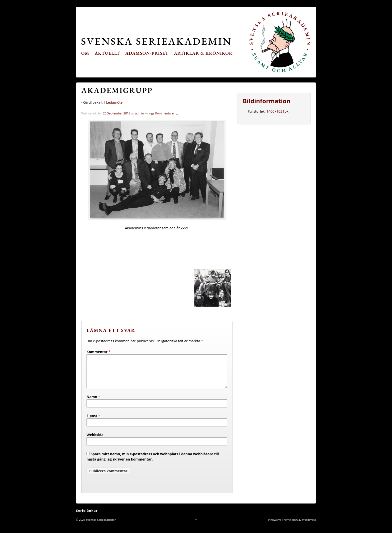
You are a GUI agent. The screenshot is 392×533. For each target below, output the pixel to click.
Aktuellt (107, 53)
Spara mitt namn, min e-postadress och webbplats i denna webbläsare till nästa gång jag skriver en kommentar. (153, 463)
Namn (92, 403)
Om (85, 53)
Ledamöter (115, 102)
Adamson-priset (147, 53)
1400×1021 (275, 111)
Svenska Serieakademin (156, 41)
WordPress (309, 526)
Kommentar (98, 352)
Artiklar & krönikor (203, 53)
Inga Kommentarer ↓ (163, 113)
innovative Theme (279, 526)
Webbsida (95, 441)
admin (139, 113)
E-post (92, 422)
